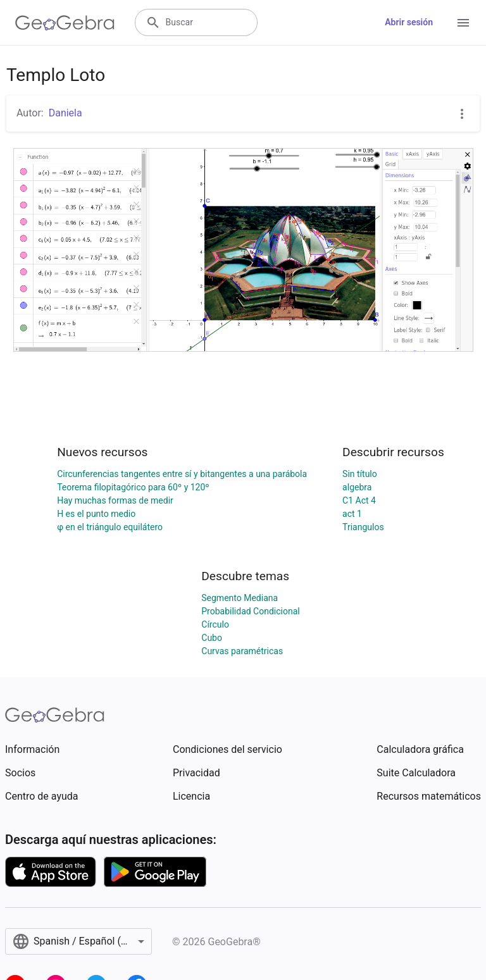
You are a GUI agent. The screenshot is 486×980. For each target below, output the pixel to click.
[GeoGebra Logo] (65, 23)
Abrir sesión (409, 22)
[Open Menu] (463, 23)
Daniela (65, 113)
